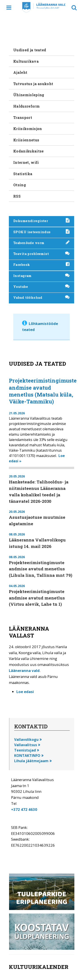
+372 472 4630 (24, 809)
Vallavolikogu (26, 740)
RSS (17, 196)
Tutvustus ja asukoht (33, 84)
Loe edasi (25, 692)
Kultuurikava (26, 61)
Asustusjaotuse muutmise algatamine (37, 520)
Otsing (20, 185)
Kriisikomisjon (28, 129)
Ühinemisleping (29, 95)
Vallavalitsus (26, 745)
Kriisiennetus (26, 140)
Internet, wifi (26, 162)
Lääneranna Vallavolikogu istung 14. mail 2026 (37, 543)
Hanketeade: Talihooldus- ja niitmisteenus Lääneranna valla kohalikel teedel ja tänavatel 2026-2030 (39, 491)
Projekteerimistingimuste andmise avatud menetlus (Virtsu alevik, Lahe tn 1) (37, 598)
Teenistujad (25, 750)
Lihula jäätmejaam (31, 761)
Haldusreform (26, 106)
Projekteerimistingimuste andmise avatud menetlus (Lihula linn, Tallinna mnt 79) (41, 569)
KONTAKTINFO (27, 756)
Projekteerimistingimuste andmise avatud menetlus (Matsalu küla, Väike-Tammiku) (43, 391)
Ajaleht (20, 72)
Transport (23, 117)
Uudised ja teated (30, 50)
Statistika (23, 174)
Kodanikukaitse (28, 151)
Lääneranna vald (24, 670)
